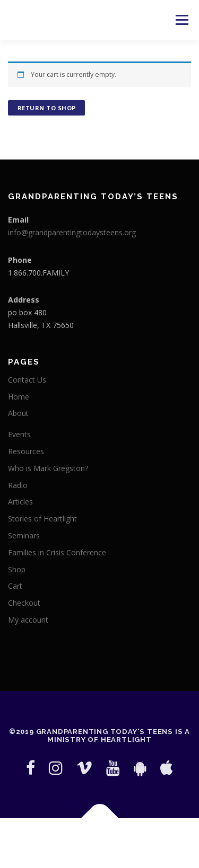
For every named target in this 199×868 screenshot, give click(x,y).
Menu (181, 20)
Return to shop (47, 108)
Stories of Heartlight (42, 519)
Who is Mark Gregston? (48, 468)
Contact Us (27, 380)
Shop (17, 569)
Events (19, 434)
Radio (18, 485)
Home (19, 397)
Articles (20, 502)
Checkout (24, 603)
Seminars (24, 535)
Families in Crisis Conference (57, 552)
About (18, 413)
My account (28, 620)
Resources (26, 451)
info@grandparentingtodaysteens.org (72, 232)
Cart (15, 586)
